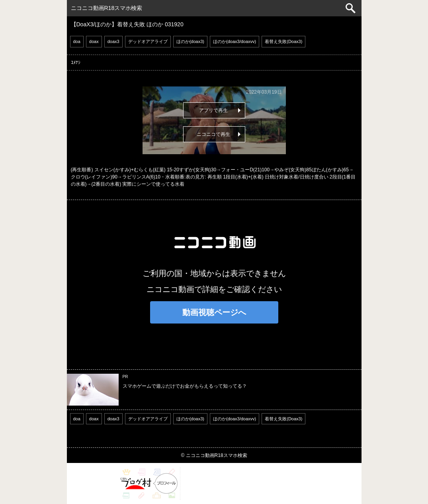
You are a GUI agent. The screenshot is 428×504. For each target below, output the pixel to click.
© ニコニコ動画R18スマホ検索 (214, 455)
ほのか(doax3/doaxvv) (235, 41)
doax (94, 41)
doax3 (113, 41)
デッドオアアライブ (148, 41)
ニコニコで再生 (213, 134)
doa (77, 41)
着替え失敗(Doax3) (283, 41)
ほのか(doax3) (190, 41)
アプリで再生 (213, 110)
